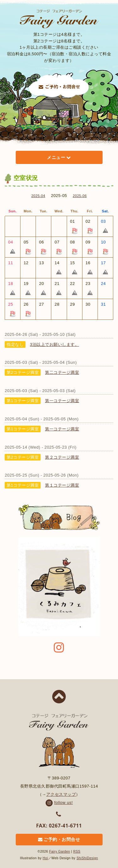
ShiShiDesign (87, 858)
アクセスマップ (61, 794)
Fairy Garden (60, 852)
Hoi (45, 858)
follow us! (59, 802)
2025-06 (80, 196)
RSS (77, 852)
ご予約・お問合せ (59, 840)
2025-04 (38, 196)
